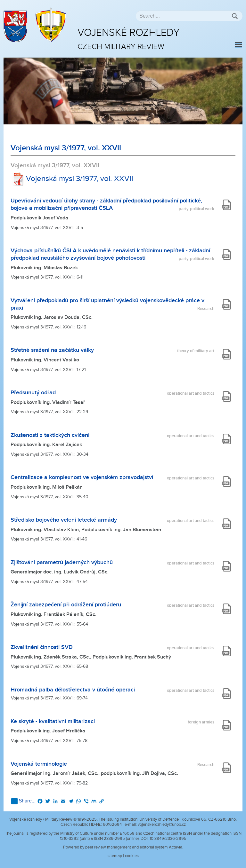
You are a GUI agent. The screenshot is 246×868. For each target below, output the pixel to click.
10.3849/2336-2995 (168, 839)
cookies (132, 856)
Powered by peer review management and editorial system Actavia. (123, 847)
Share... (23, 801)
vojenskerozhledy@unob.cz (162, 825)
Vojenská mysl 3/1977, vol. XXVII (72, 179)
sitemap (115, 856)
